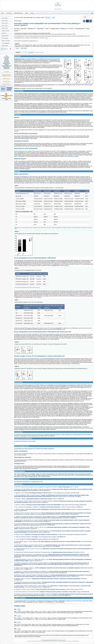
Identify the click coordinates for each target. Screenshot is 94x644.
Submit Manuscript (18, 13)
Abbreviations (7, 67)
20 (81, 401)
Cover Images (5, 38)
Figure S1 (62, 329)
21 (83, 401)
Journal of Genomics (7, 84)
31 (20, 422)
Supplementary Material (7, 64)
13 (60, 108)
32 (72, 422)
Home (3, 13)
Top (7, 56)
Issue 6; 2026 (5, 18)
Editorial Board (5, 36)
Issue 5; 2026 (5, 21)
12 (85, 107)
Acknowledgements (7, 66)
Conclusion (7, 62)
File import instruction (39, 52)
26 (15, 416)
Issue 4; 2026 (5, 23)
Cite (53, 18)
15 (42, 392)
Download (31, 52)
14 (49, 391)
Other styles (24, 48)
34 (52, 423)
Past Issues (4, 33)
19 (48, 399)
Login (26, 13)
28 (49, 415)
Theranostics (7, 72)
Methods (7, 58)
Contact (32, 13)
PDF (85, 17)
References (7, 68)
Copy (17, 48)
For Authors (9, 13)
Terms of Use (76, 641)
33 (50, 423)
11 (84, 107)
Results (7, 59)
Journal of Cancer (7, 81)
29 (16, 421)
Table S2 (67, 265)
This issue (48, 18)
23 (33, 410)
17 (54, 395)
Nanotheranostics (6, 78)
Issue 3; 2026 (5, 26)
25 (47, 415)
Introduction (7, 57)
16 (44, 392)
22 (23, 408)
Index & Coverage (6, 41)
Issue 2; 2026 (5, 28)
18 (76, 396)
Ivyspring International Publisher (51, 640)
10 (24, 107)
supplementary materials (72, 156)
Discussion (7, 61)
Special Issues (5, 46)
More (47, 38)
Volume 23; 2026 (5, 31)
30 (18, 421)
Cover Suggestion (6, 43)
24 (82, 412)
